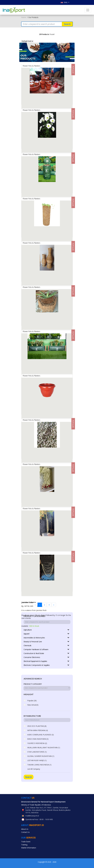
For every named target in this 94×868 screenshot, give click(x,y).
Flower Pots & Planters (31, 66)
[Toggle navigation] (88, 10)
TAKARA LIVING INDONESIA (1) (39, 765)
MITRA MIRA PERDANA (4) (38, 730)
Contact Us (25, 832)
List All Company (34, 769)
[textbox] (47, 688)
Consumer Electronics (32, 657)
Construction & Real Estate (34, 653)
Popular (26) (32, 701)
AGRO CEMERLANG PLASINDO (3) (41, 735)
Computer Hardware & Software (36, 649)
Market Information (29, 848)
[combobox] (47, 688)
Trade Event (26, 842)
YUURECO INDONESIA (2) (37, 743)
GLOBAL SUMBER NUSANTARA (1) (41, 756)
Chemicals (27, 645)
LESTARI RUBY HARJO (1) (37, 760)
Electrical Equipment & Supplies (35, 661)
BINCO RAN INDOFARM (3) (38, 739)
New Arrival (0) (33, 705)
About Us (25, 829)
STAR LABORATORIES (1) (37, 752)
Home (24, 17)
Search (67, 24)
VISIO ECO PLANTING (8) (37, 726)
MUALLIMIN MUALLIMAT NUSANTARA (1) (44, 748)
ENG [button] (64, 2)
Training (24, 845)
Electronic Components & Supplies (37, 665)
